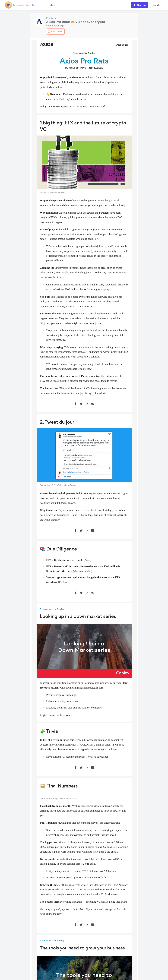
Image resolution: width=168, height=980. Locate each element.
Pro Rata (51, 18)
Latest (52, 5)
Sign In (157, 5)
